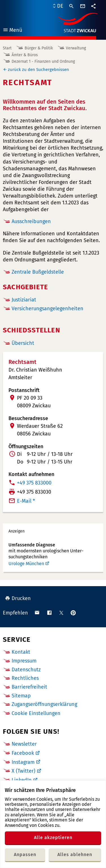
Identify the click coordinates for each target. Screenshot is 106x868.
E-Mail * (26, 501)
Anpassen (25, 855)
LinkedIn (22, 780)
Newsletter (24, 744)
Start (7, 48)
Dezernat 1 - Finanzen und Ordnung (43, 61)
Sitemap (21, 696)
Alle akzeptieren (53, 837)
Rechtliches (25, 678)
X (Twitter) (23, 771)
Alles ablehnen (75, 855)
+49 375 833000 (34, 483)
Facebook (23, 753)
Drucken (18, 598)
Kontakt (21, 652)
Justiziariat (24, 300)
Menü (12, 31)
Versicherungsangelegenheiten (47, 309)
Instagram (23, 762)
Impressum (24, 661)
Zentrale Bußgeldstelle (38, 272)
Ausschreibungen (31, 221)
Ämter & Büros (25, 55)
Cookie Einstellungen (36, 713)
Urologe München (26, 564)
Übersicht (23, 343)
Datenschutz (26, 670)
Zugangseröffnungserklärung (44, 704)
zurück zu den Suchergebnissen (38, 70)
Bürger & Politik (39, 48)
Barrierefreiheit (29, 687)
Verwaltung (76, 48)
